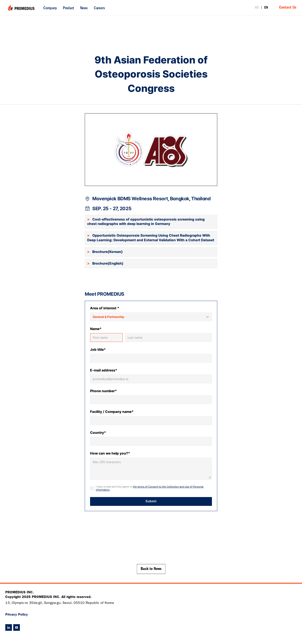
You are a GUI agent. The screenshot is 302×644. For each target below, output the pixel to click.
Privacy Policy (17, 615)
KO (257, 8)
